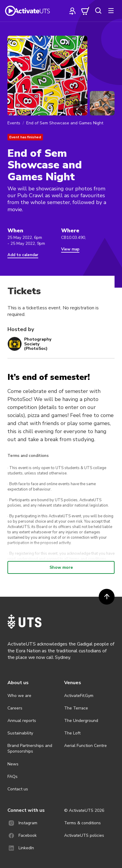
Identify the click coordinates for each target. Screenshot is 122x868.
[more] (111, 11)
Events (14, 123)
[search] (98, 11)
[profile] (72, 11)
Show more (61, 567)
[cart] (85, 11)
